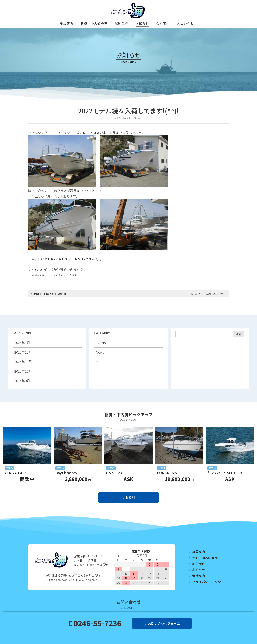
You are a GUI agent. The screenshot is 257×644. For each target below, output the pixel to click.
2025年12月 (23, 352)
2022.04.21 (122, 118)
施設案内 (67, 23)
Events (101, 343)
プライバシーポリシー (208, 582)
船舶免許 (122, 23)
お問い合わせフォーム (164, 623)
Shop (100, 362)
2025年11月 (23, 362)
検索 (238, 334)
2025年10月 (23, 371)
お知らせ (142, 23)
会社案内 (163, 23)
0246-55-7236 (97, 623)
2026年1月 (22, 343)
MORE (131, 497)
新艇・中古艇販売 (94, 23)
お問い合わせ (187, 23)
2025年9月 (22, 381)
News (138, 118)
